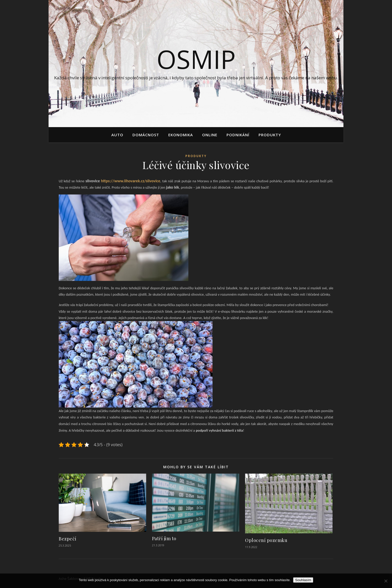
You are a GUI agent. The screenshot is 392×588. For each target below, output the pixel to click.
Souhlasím (303, 580)
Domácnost (146, 135)
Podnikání (238, 135)
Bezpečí (68, 539)
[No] (386, 581)
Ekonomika (181, 135)
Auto (117, 135)
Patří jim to (164, 538)
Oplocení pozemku (266, 540)
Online (210, 135)
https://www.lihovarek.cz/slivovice (130, 181)
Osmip (196, 59)
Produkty (270, 135)
